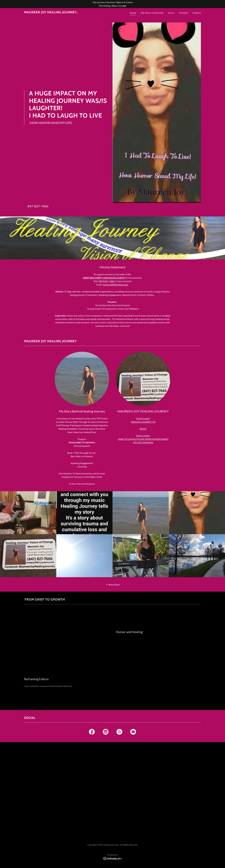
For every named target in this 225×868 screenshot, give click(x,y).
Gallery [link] (197, 13)
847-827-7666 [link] (38, 206)
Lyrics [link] (171, 13)
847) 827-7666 (107, 281)
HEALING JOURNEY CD (143, 422)
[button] (113, 584)
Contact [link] (184, 13)
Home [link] (133, 13)
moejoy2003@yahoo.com (115, 285)
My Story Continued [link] (152, 13)
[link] (51, 12)
